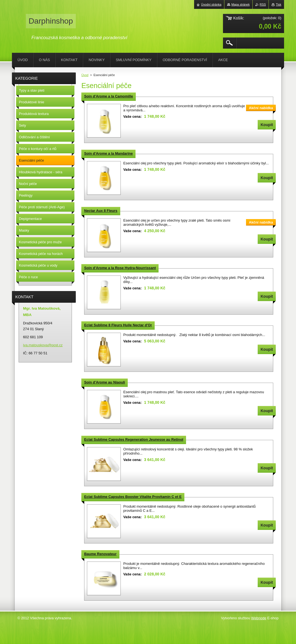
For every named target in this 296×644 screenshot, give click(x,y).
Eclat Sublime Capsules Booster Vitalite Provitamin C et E (133, 497)
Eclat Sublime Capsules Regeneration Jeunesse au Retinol (134, 439)
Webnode (259, 618)
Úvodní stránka (211, 4)
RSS (263, 4)
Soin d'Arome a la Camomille (109, 96)
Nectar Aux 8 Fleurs (101, 211)
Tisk (279, 4)
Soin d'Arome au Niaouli (105, 382)
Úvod (85, 75)
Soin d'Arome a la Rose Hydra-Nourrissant (120, 268)
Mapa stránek (240, 4)
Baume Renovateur (100, 554)
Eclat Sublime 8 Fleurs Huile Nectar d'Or (118, 325)
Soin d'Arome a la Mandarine (108, 153)
